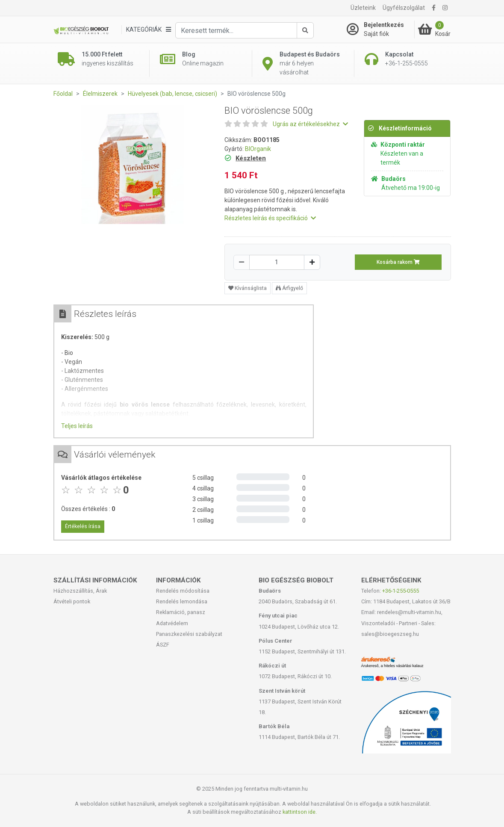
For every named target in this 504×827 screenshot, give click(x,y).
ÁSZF (163, 645)
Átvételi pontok (72, 601)
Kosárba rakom (398, 262)
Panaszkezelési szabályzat (189, 634)
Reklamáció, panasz (181, 612)
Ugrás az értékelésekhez (310, 124)
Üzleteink (363, 8)
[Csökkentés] (242, 262)
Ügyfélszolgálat (404, 8)
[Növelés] (312, 262)
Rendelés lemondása (182, 601)
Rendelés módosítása (183, 591)
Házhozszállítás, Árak (80, 591)
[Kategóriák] (148, 30)
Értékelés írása (83, 526)
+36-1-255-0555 (401, 591)
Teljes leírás (77, 426)
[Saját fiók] (380, 30)
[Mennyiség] (277, 262)
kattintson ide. (300, 812)
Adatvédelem (172, 623)
